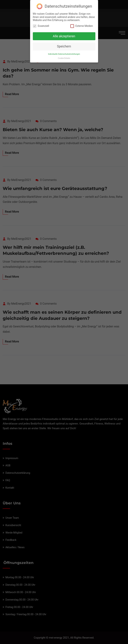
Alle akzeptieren (64, 34)
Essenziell (41, 24)
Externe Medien (82, 24)
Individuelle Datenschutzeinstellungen (64, 52)
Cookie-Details (64, 56)
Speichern (64, 45)
